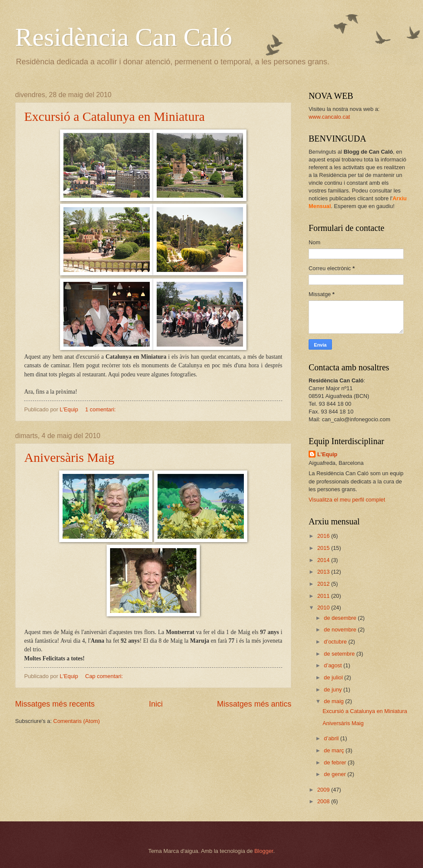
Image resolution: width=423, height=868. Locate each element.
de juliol (334, 677)
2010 (324, 608)
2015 (324, 548)
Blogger (264, 851)
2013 (324, 572)
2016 (324, 536)
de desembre (341, 618)
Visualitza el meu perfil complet (347, 500)
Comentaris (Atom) (76, 721)
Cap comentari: (105, 676)
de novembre (341, 630)
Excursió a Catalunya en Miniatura (114, 116)
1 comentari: (101, 409)
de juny (333, 690)
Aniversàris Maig (69, 457)
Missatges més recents (55, 704)
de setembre (340, 654)
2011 (324, 596)
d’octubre (336, 642)
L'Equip (327, 454)
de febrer (336, 762)
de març (335, 750)
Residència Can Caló (124, 37)
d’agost (333, 665)
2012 (324, 584)
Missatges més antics (254, 704)
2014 (324, 560)
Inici (156, 704)
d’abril (332, 738)
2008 (324, 801)
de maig (334, 701)
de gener (335, 774)
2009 (324, 790)
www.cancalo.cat (329, 117)
